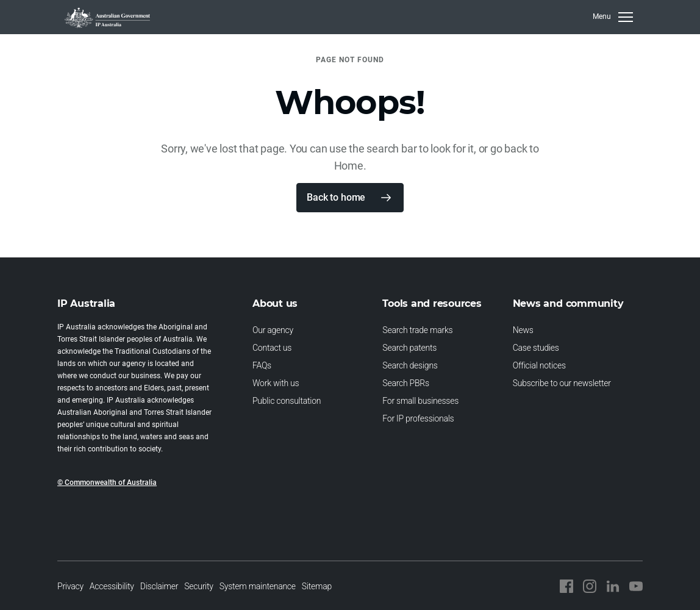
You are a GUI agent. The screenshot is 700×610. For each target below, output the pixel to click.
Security (199, 586)
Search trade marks (417, 330)
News (523, 330)
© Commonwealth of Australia (107, 483)
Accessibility (112, 586)
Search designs (410, 365)
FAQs (262, 365)
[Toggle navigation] (613, 17)
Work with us (276, 383)
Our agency (273, 330)
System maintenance (258, 586)
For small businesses (420, 401)
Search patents (409, 348)
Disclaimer (159, 586)
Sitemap (317, 586)
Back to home (336, 197)
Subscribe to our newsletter (562, 383)
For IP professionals (418, 418)
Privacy (70, 586)
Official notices (539, 365)
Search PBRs (405, 383)
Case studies (536, 348)
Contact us (272, 348)
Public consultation (287, 401)
